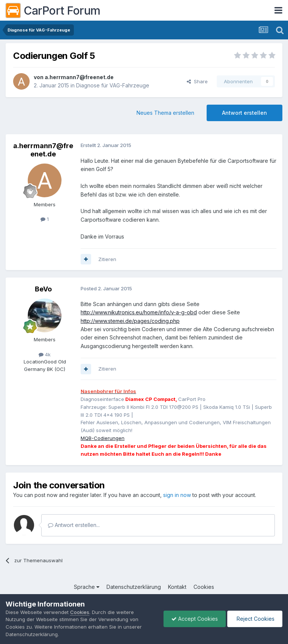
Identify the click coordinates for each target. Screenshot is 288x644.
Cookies (204, 587)
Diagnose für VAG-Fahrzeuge (113, 85)
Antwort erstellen (244, 113)
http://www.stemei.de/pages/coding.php (130, 321)
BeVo (43, 289)
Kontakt (177, 587)
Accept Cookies (195, 619)
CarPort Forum (53, 11)
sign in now (177, 495)
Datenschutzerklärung (134, 587)
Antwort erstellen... (74, 525)
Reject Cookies (255, 619)
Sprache (87, 587)
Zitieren (107, 259)
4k (45, 354)
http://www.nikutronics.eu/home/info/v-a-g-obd (139, 312)
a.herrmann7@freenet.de (79, 77)
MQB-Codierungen (103, 438)
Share (197, 81)
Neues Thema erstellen (165, 113)
